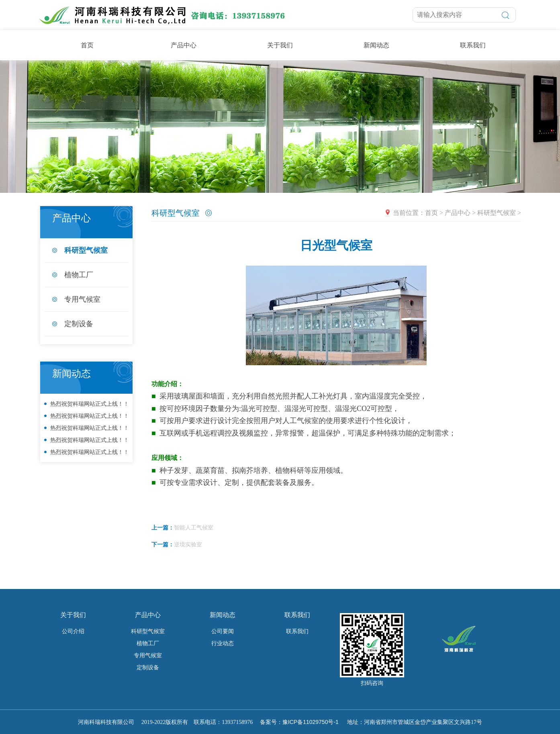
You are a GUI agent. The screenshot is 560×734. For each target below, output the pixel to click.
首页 (87, 45)
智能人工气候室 (194, 527)
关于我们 (280, 45)
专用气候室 (82, 299)
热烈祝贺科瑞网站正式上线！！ (90, 404)
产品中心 (184, 45)
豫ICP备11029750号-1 (311, 722)
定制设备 (79, 324)
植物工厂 (79, 275)
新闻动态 (376, 45)
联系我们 (473, 45)
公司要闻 (223, 631)
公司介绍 (73, 631)
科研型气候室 (86, 250)
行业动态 (223, 643)
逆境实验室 (188, 544)
